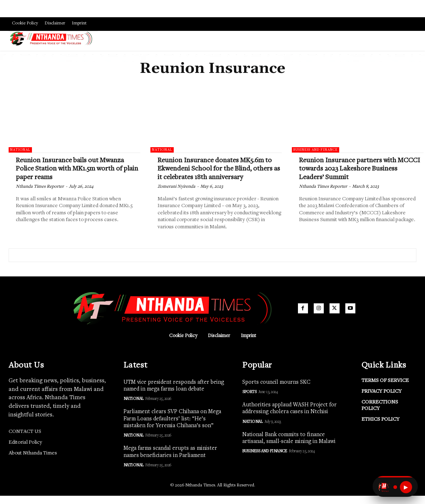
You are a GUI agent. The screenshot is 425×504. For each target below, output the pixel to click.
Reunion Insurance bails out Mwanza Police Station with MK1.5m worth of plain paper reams (75, 169)
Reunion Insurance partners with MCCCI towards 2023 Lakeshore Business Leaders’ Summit (352, 169)
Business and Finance (316, 150)
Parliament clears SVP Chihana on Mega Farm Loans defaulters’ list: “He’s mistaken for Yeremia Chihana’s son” (172, 427)
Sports (249, 400)
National (20, 150)
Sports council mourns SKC (276, 391)
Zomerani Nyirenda (176, 195)
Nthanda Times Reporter (40, 187)
